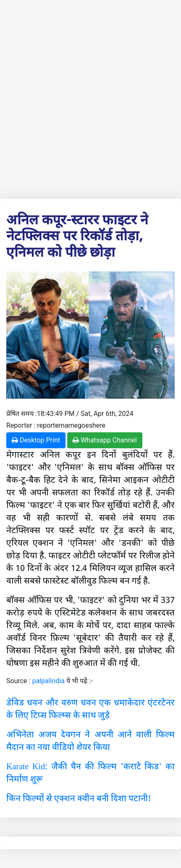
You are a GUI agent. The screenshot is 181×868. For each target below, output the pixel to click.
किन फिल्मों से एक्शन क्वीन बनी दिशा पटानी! (79, 798)
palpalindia (48, 681)
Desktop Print (36, 440)
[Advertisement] (90, 98)
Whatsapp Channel (105, 440)
